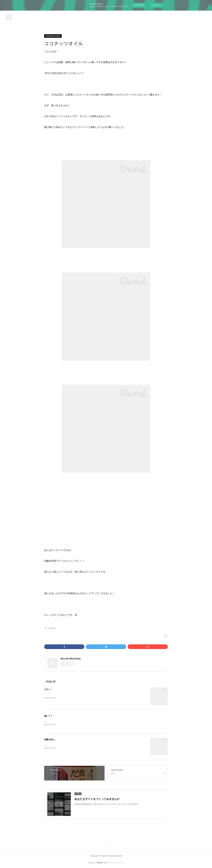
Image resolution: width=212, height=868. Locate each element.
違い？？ (48, 716)
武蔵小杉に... (50, 740)
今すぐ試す (139, 5)
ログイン (157, 5)
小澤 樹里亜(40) (50, 628)
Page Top (106, 844)
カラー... (48, 689)
